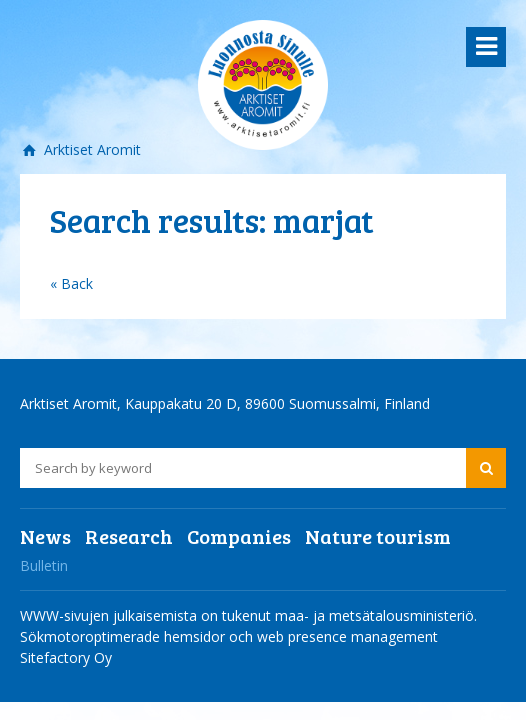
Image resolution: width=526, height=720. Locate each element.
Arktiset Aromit (90, 149)
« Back (71, 283)
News (45, 536)
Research (129, 536)
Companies (239, 536)
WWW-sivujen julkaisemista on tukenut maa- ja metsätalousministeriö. (248, 615)
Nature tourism (378, 536)
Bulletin (44, 565)
